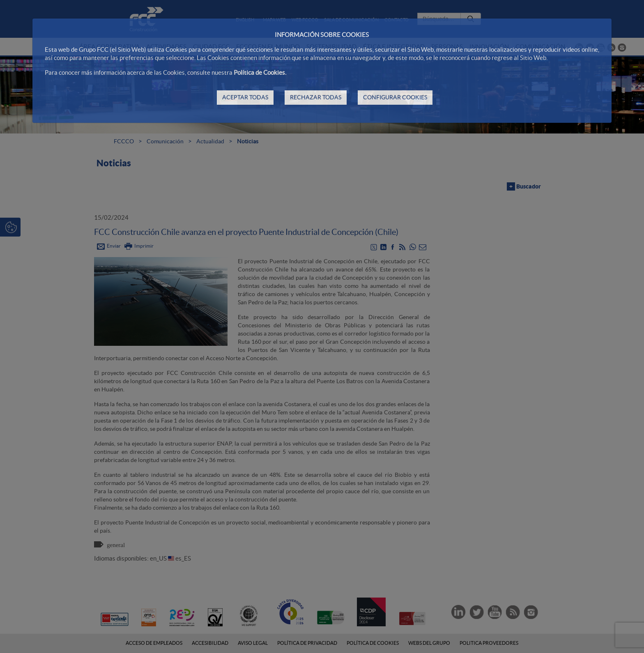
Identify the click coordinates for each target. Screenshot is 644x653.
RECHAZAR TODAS (316, 97)
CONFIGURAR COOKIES (395, 97)
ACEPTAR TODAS (245, 97)
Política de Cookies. (260, 72)
